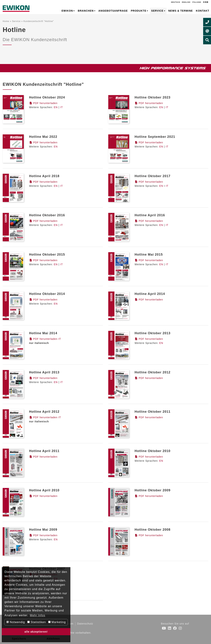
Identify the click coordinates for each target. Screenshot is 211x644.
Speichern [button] (19, 639)
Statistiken (37, 622)
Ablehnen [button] (53, 639)
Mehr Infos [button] (38, 615)
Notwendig (16, 622)
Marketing (57, 622)
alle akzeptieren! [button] (36, 632)
